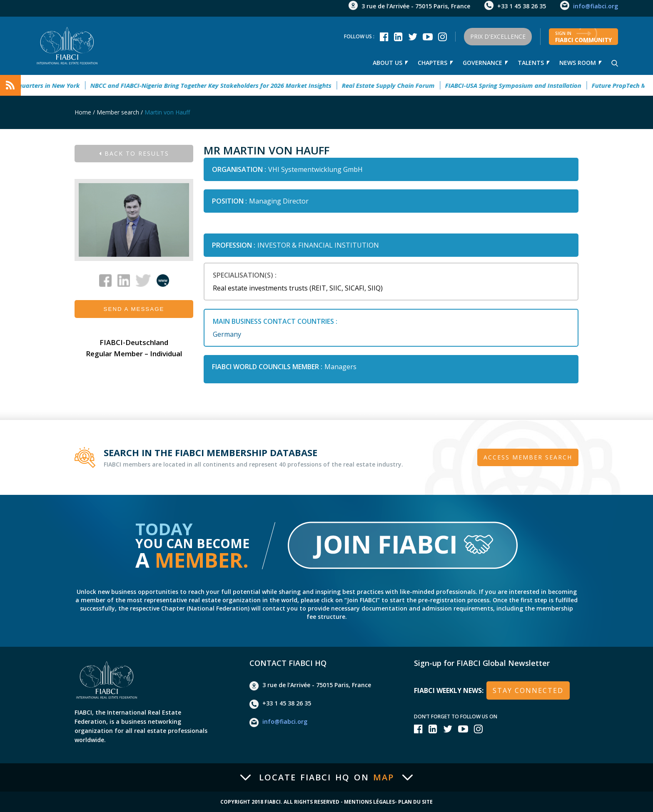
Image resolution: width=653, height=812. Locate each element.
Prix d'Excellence (498, 36)
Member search (118, 112)
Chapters (432, 63)
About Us (388, 63)
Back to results (134, 153)
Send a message (134, 309)
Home (83, 112)
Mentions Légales (369, 802)
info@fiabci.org (596, 6)
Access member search (528, 457)
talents (531, 63)
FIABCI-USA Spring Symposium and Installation (518, 85)
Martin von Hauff (167, 112)
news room (578, 63)
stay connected (528, 690)
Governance (482, 63)
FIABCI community (583, 37)
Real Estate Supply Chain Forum (393, 85)
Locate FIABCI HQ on (326, 777)
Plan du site (415, 802)
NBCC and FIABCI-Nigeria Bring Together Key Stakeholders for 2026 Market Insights (216, 85)
